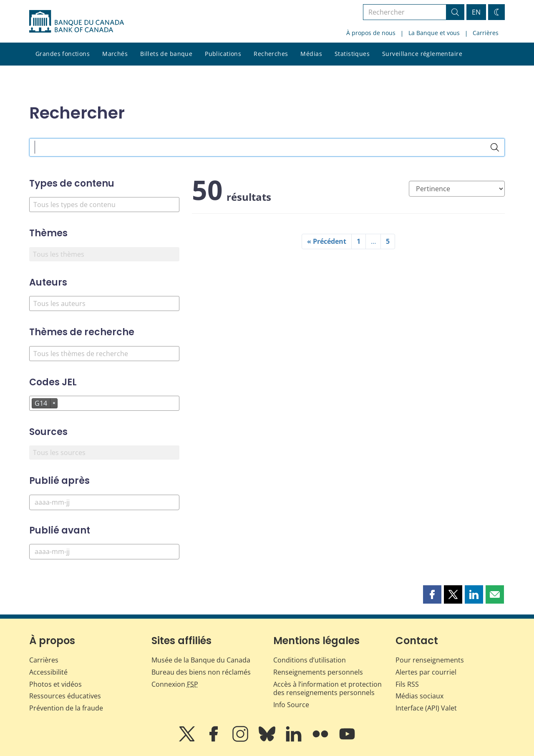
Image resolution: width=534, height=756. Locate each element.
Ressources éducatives (65, 696)
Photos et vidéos (55, 684)
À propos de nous (371, 33)
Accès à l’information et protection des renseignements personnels (327, 689)
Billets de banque (166, 54)
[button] (432, 594)
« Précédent (327, 241)
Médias (311, 54)
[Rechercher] (495, 147)
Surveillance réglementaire (422, 54)
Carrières (486, 33)
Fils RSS (407, 684)
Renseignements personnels (318, 672)
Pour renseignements (430, 660)
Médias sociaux (419, 696)
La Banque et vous (434, 33)
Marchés (115, 54)
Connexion (175, 684)
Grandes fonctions (63, 54)
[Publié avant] (104, 552)
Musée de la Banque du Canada (201, 660)
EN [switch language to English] (476, 12)
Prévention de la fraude (66, 708)
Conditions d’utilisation (310, 660)
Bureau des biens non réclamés (201, 672)
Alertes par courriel (426, 672)
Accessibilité (48, 672)
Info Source (291, 705)
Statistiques (352, 54)
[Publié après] (104, 502)
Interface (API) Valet (426, 708)
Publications (223, 54)
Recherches (271, 54)
